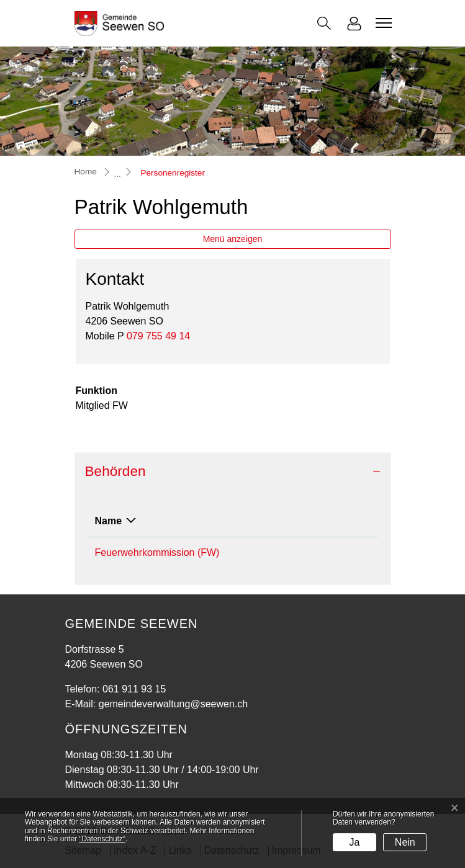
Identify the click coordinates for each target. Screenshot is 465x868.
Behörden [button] (115, 471)
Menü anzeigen (233, 239)
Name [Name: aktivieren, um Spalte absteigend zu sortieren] (109, 521)
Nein (405, 842)
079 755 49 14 (158, 336)
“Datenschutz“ (102, 839)
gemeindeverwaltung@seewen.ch (173, 704)
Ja (355, 842)
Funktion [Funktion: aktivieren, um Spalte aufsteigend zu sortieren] (322, 521)
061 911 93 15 (134, 689)
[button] (324, 23)
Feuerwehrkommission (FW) (157, 553)
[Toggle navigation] (382, 23)
